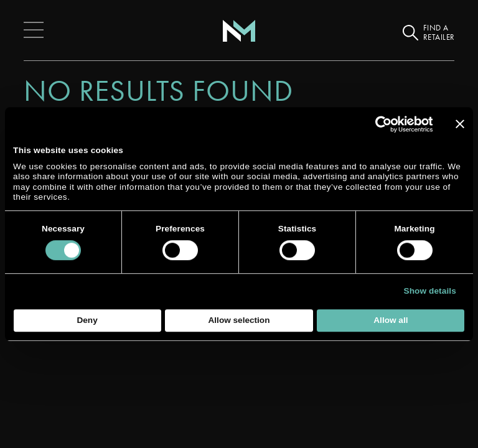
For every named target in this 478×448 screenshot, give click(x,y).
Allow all (391, 320)
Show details (430, 291)
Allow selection (239, 320)
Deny (87, 320)
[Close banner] (460, 124)
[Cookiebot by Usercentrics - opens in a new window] (378, 124)
